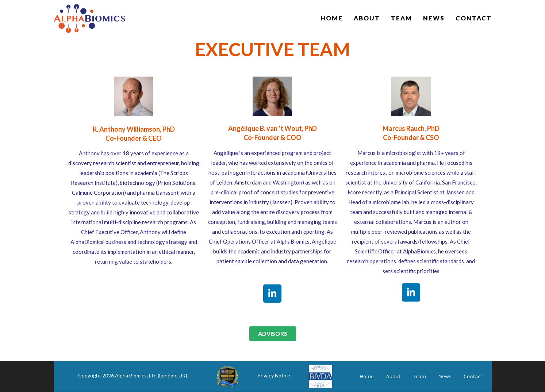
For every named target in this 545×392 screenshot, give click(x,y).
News (445, 376)
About (394, 376)
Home (367, 376)
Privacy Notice (274, 375)
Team (419, 376)
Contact (473, 376)
